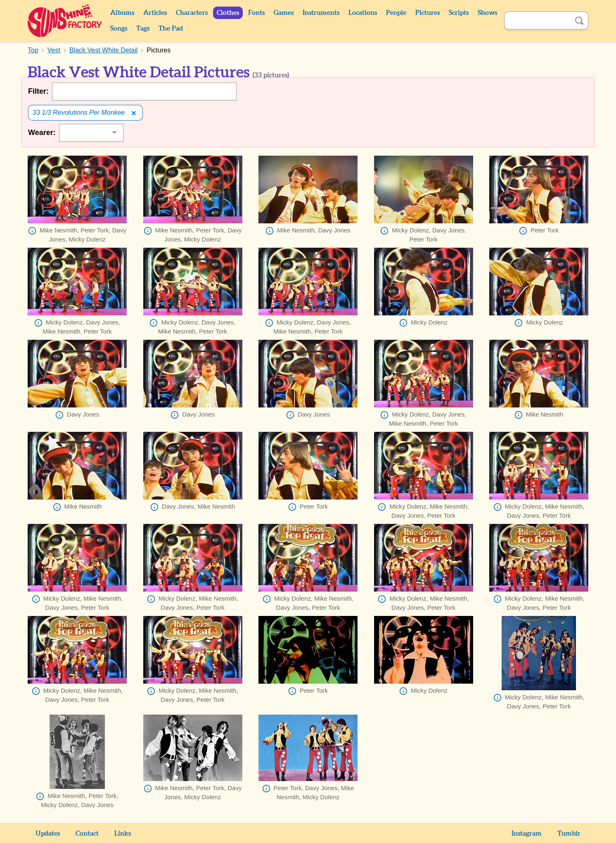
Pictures (428, 13)
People (396, 13)
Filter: (38, 91)
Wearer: (42, 133)
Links (123, 834)
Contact (87, 834)
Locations (363, 13)
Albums (122, 13)
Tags (143, 28)
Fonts (256, 13)
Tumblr (569, 834)
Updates (48, 834)
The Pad (171, 28)
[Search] (537, 21)
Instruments (321, 13)
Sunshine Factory (65, 21)
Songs (119, 28)
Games (284, 13)
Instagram (527, 834)
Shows (487, 13)
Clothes (228, 13)
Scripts (459, 13)
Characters (192, 13)
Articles (155, 13)
